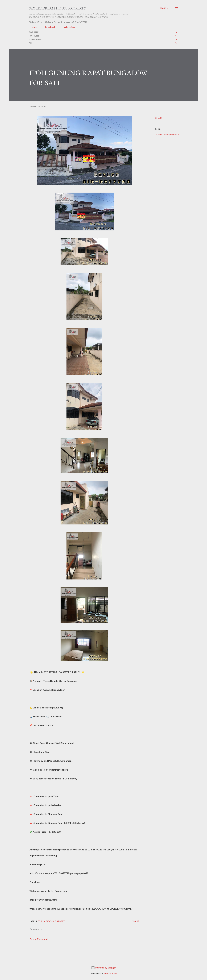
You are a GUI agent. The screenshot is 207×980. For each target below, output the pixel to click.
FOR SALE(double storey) (167, 135)
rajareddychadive (110, 973)
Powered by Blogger (103, 968)
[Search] (164, 8)
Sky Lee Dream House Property (57, 8)
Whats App (68, 27)
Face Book (48, 27)
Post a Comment (39, 939)
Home (32, 27)
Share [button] (159, 118)
